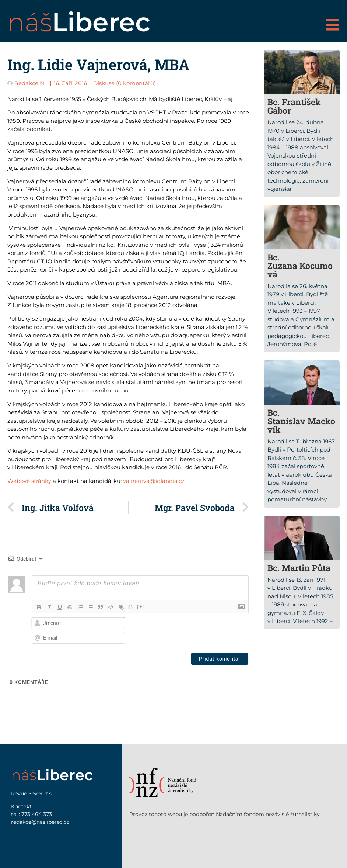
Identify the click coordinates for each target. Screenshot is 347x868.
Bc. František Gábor (294, 106)
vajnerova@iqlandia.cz (154, 481)
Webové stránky (29, 481)
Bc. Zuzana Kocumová (300, 266)
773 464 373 (37, 814)
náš (79, 22)
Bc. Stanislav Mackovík (301, 421)
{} (131, 607)
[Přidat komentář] (220, 659)
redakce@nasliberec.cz (40, 822)
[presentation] (201, 630)
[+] (141, 607)
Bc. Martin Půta (299, 568)
